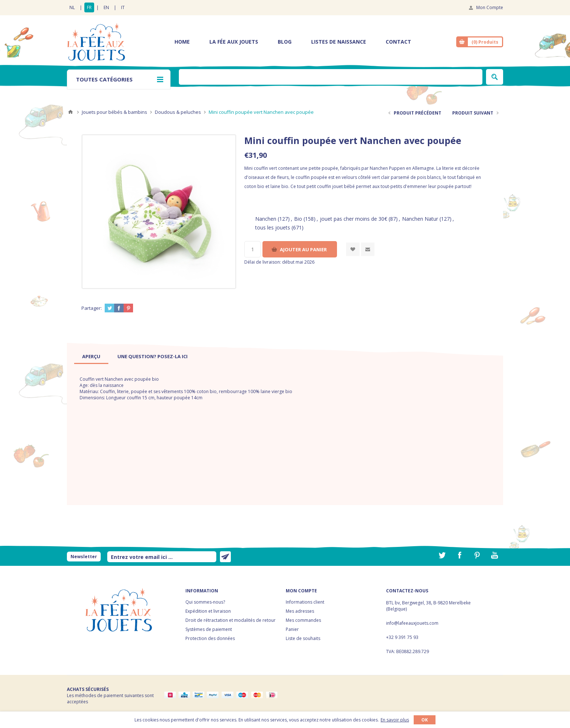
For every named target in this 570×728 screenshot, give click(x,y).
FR (89, 7)
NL (72, 7)
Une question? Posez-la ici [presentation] (152, 356)
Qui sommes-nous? (205, 602)
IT (123, 7)
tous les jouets (273, 227)
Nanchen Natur (420, 219)
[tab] (91, 356)
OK (425, 720)
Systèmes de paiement (209, 629)
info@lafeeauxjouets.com (412, 623)
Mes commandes (303, 620)
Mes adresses (300, 611)
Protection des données (210, 638)
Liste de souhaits (303, 638)
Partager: (92, 308)
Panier (292, 629)
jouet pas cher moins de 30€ (354, 219)
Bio (298, 219)
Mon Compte (490, 7)
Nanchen (266, 219)
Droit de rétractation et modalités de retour (230, 620)
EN (106, 7)
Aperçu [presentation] (91, 356)
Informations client (305, 602)
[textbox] (331, 77)
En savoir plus (395, 720)
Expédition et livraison (208, 611)
